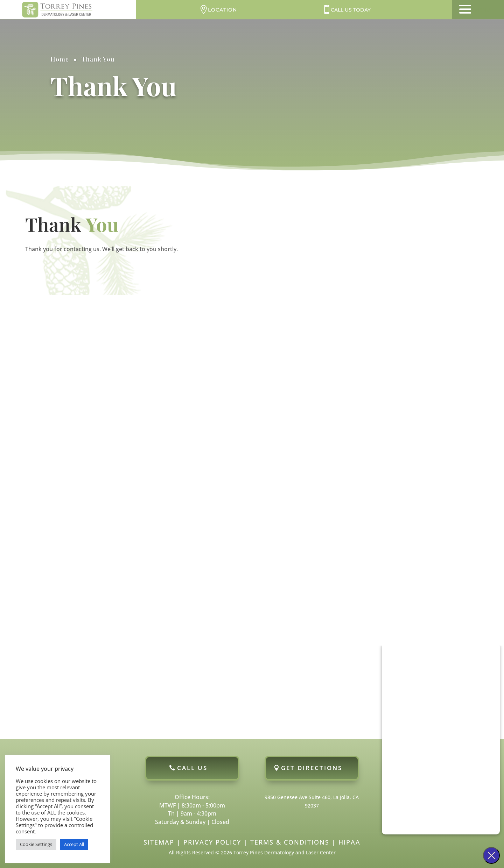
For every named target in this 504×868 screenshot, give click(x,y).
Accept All (74, 844)
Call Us (192, 768)
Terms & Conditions (290, 842)
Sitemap (159, 842)
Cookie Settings (36, 844)
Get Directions (312, 768)
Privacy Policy (212, 842)
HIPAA (349, 842)
